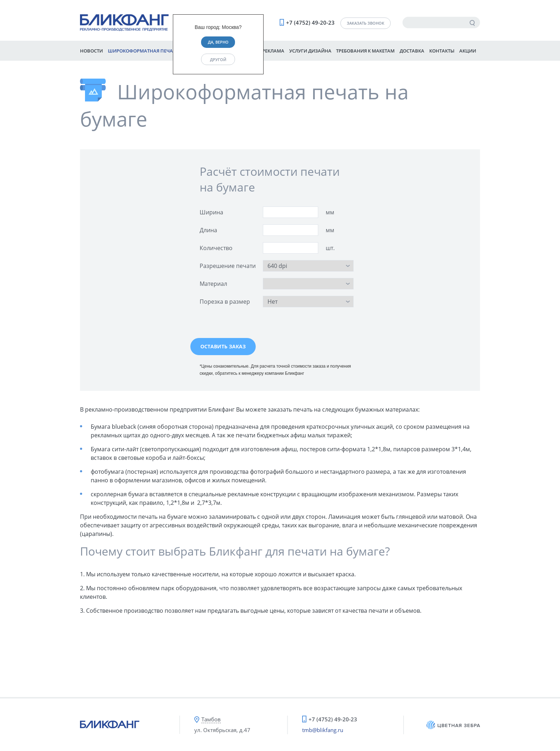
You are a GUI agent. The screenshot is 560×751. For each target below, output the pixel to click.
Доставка (412, 51)
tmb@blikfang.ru (323, 730)
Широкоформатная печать (143, 51)
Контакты (442, 51)
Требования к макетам (365, 51)
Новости (91, 51)
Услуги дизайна (310, 51)
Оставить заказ (223, 346)
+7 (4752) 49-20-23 (310, 23)
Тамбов (211, 719)
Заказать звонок (366, 23)
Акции (468, 51)
